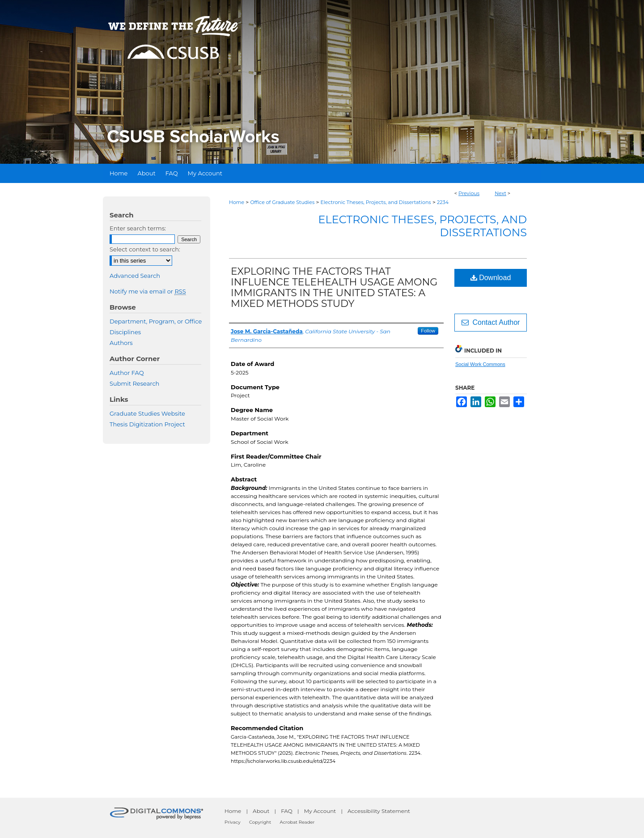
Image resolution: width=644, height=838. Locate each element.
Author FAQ (127, 373)
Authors (121, 343)
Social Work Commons (480, 364)
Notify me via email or (148, 291)
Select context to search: (145, 249)
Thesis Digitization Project (147, 424)
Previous (469, 193)
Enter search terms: (138, 228)
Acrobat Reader (297, 822)
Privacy (233, 822)
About (261, 811)
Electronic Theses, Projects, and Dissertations (376, 202)
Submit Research (134, 383)
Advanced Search (135, 276)
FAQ (287, 811)
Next (500, 193)
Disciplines (125, 332)
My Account (320, 811)
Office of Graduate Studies (282, 202)
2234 (443, 202)
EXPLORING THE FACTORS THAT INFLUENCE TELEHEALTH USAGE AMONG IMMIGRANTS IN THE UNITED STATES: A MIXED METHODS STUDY (334, 287)
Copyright (260, 822)
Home (237, 202)
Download (491, 278)
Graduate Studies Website (147, 413)
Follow (428, 331)
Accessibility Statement (379, 811)
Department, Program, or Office (156, 321)
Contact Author (491, 322)
